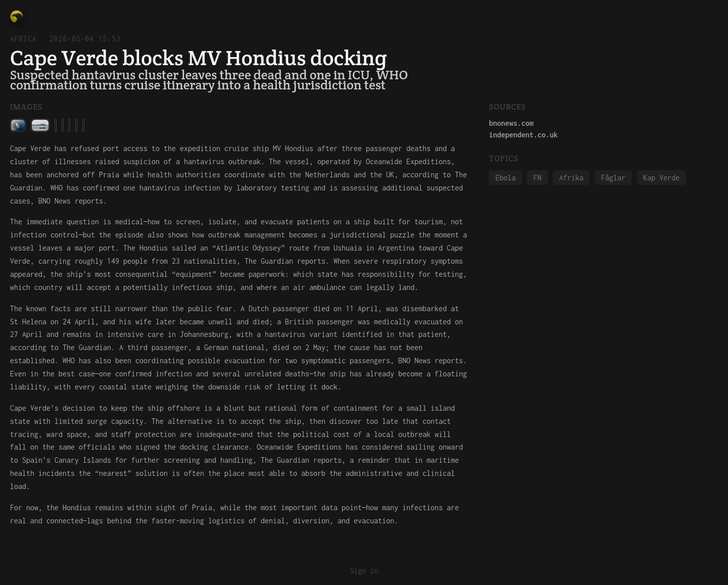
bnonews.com (511, 123)
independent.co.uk (523, 135)
